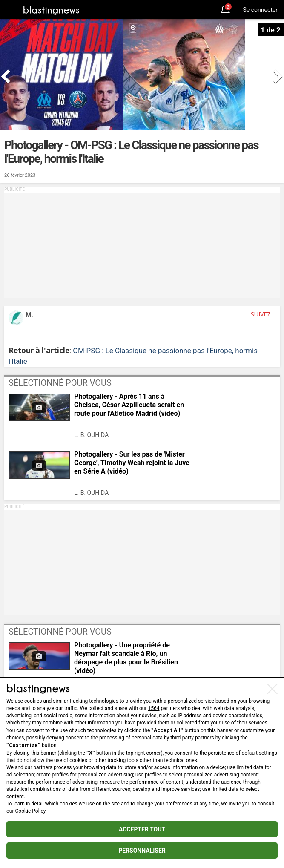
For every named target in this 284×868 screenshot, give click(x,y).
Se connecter (260, 10)
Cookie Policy (30, 811)
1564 (154, 708)
